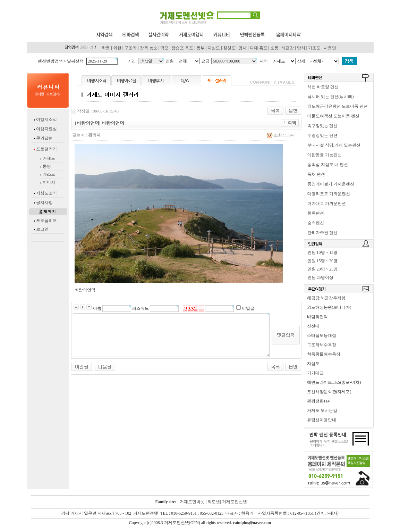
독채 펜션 (316, 174)
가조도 (314, 48)
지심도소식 (46, 193)
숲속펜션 (316, 223)
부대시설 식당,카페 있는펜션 (334, 145)
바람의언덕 (317, 317)
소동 (274, 48)
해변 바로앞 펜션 (323, 87)
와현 (117, 48)
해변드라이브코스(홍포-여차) (334, 382)
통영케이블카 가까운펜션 (331, 184)
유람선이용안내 (322, 420)
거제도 (48, 158)
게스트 (49, 174)
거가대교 (315, 373)
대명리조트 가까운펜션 (329, 194)
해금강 (288, 48)
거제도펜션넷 (235, 502)
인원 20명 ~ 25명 (323, 269)
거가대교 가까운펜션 (327, 203)
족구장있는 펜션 (322, 126)
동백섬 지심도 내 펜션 (328, 165)
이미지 (49, 182)
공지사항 (44, 202)
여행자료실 (46, 129)
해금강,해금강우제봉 (326, 298)
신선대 (313, 326)
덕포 (164, 48)
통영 (47, 166)
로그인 (42, 229)
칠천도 (229, 48)
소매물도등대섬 (322, 335)
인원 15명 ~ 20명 (323, 261)
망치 (301, 48)
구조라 (130, 48)
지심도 (214, 48)
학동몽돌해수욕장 (324, 354)
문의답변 (44, 138)
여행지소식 (46, 119)
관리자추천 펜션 (322, 233)
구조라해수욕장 (322, 345)
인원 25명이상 (320, 277)
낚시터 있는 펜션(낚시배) (331, 97)
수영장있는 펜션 (322, 135)
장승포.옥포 (182, 48)
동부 (201, 48)
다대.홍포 (259, 48)
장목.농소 (149, 48)
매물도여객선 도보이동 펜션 (333, 116)
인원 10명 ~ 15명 (323, 252)
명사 (242, 48)
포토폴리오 (46, 221)
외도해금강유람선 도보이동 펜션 (338, 106)
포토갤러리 (46, 149)
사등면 (330, 48)
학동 (106, 48)
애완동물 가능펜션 (325, 155)
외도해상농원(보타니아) (329, 307)
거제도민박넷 (192, 502)
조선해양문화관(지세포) (329, 392)
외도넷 (213, 502)
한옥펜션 (316, 213)
